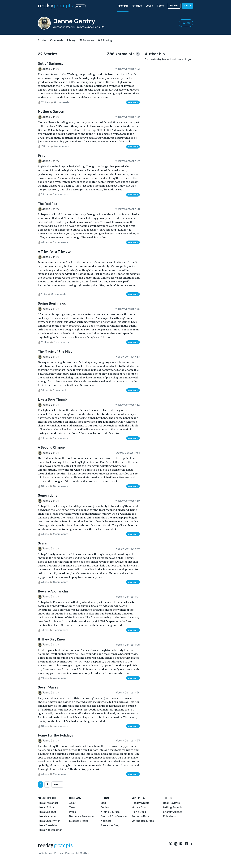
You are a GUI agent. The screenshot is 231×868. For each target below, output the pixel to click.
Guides (105, 807)
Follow (186, 23)
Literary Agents (173, 812)
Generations (48, 495)
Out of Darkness (51, 64)
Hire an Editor (46, 807)
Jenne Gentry (51, 69)
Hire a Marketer (47, 816)
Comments (57, 40)
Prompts (123, 6)
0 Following (105, 40)
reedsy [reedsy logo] (55, 6)
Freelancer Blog (110, 825)
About (73, 803)
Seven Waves (48, 687)
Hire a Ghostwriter (49, 821)
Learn (149, 6)
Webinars (106, 821)
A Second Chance (51, 447)
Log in (187, 6)
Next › (57, 784)
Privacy (59, 853)
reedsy (55, 846)
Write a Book (139, 807)
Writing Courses (110, 812)
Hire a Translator (48, 825)
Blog (103, 803)
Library (71, 40)
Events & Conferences (114, 816)
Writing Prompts (173, 807)
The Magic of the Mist (55, 351)
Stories (137, 6)
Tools (160, 6)
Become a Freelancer (82, 816)
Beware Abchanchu (53, 591)
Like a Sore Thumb (52, 399)
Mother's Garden (51, 112)
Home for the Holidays (56, 735)
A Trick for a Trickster (55, 252)
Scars (42, 543)
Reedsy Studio (141, 803)
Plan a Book (139, 812)
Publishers (169, 816)
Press (72, 812)
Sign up (174, 6)
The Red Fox (47, 204)
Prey (42, 156)
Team (72, 807)
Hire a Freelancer (48, 803)
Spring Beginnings (52, 303)
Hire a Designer (47, 812)
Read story (133, 102)
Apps (80, 6)
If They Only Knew (52, 639)
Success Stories (79, 821)
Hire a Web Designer (50, 830)
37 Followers (87, 40)
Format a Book (141, 816)
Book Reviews (171, 803)
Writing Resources (143, 821)
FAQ (40, 853)
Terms (48, 853)
